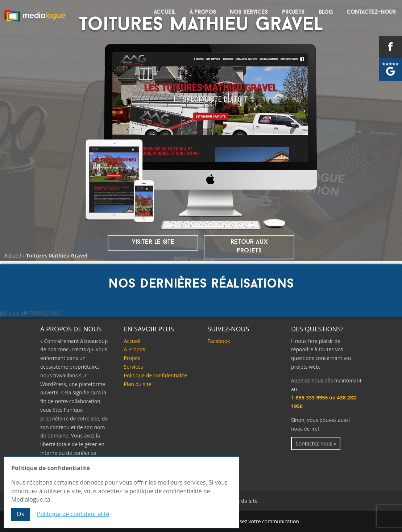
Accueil (165, 12)
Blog (326, 12)
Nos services (249, 12)
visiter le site (153, 242)
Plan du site (138, 384)
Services (134, 367)
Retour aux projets (249, 246)
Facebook (219, 341)
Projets (293, 12)
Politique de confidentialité (156, 375)
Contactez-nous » (316, 443)
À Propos (203, 12)
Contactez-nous (371, 12)
